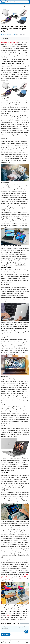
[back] (2, 6)
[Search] (27, 2)
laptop (9, 615)
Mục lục (5, 38)
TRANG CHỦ (4, 643)
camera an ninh (17, 579)
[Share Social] (28, 6)
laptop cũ (20, 560)
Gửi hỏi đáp (6, 635)
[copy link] (25, 6)
